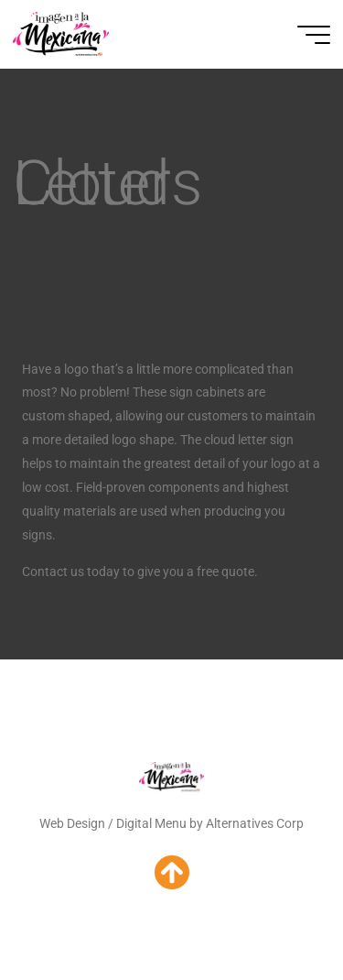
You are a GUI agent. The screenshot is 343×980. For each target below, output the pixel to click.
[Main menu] (314, 35)
